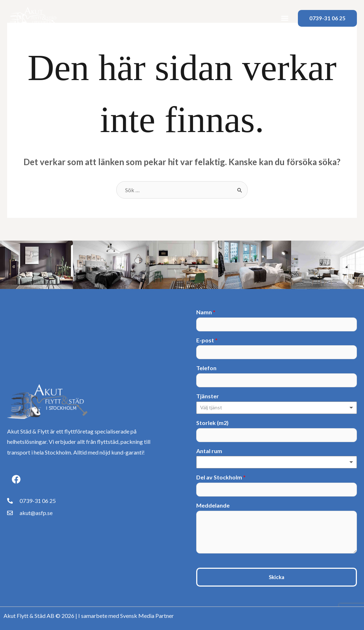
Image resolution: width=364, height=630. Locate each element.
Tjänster (208, 396)
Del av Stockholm (221, 477)
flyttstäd (108, 442)
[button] (285, 18)
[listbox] (277, 462)
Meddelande (213, 505)
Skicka (277, 577)
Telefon (206, 368)
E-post (207, 340)
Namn (206, 312)
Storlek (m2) (212, 423)
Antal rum (209, 451)
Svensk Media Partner (147, 616)
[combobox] (277, 408)
